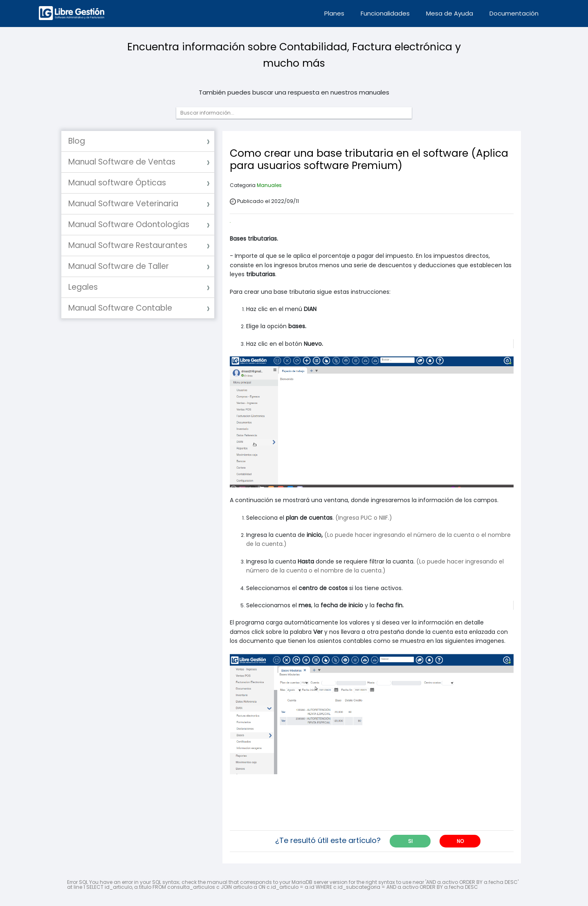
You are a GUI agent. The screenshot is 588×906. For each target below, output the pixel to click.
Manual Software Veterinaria (123, 204)
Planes (334, 13)
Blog (77, 141)
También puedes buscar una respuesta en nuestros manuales (294, 92)
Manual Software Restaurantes (128, 245)
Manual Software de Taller (119, 266)
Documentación (514, 13)
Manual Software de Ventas (122, 162)
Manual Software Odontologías (129, 224)
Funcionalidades (385, 13)
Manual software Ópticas (117, 183)
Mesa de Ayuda (450, 13)
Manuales (269, 185)
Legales (83, 287)
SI (410, 841)
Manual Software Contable (120, 308)
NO (460, 841)
